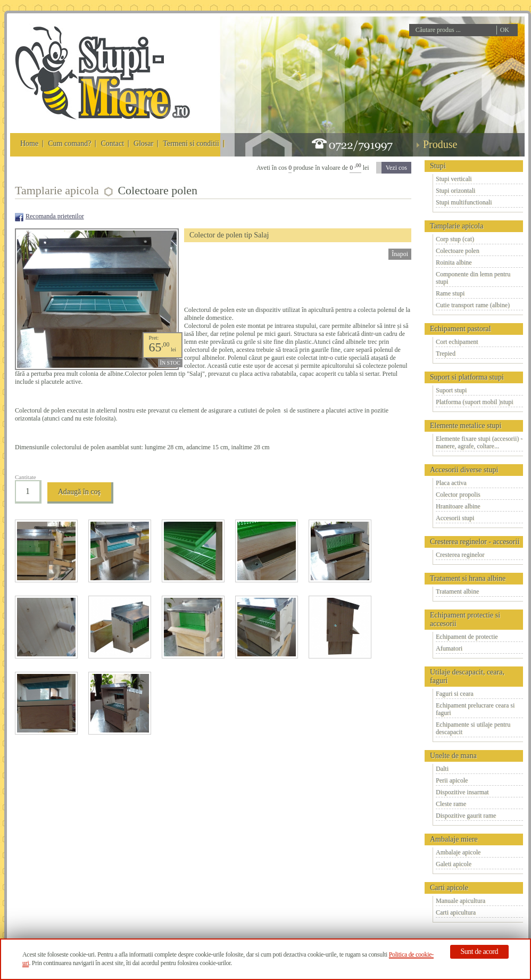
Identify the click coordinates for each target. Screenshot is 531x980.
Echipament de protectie (467, 637)
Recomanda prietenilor (55, 216)
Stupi (438, 166)
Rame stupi (450, 293)
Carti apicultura (456, 912)
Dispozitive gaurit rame (466, 816)
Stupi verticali (454, 179)
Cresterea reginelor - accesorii (475, 542)
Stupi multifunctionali (464, 202)
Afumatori (449, 648)
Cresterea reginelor (460, 555)
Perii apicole (452, 780)
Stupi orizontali (455, 191)
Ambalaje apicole (458, 852)
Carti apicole (449, 888)
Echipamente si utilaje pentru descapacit (473, 728)
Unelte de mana (453, 756)
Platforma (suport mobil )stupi (475, 402)
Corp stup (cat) (455, 239)
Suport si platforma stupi (467, 377)
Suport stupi (451, 390)
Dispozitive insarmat (462, 792)
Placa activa (451, 483)
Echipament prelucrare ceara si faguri (475, 709)
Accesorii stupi (455, 518)
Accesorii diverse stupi (464, 470)
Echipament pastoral (461, 329)
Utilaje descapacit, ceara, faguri (467, 676)
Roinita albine (454, 262)
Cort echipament (457, 342)
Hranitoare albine (458, 506)
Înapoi (400, 254)
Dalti (442, 769)
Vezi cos (396, 168)
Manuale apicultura (461, 901)
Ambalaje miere (454, 839)
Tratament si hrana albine (468, 578)
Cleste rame (451, 804)
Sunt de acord (479, 952)
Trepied (446, 353)
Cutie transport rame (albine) (473, 305)
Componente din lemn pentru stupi (473, 278)
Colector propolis (458, 495)
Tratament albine (457, 591)
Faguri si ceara (455, 694)
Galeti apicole (454, 864)
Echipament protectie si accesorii (465, 619)
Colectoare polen (458, 251)
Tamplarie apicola (457, 226)
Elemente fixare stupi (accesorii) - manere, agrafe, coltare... (479, 442)
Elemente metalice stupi (466, 426)
